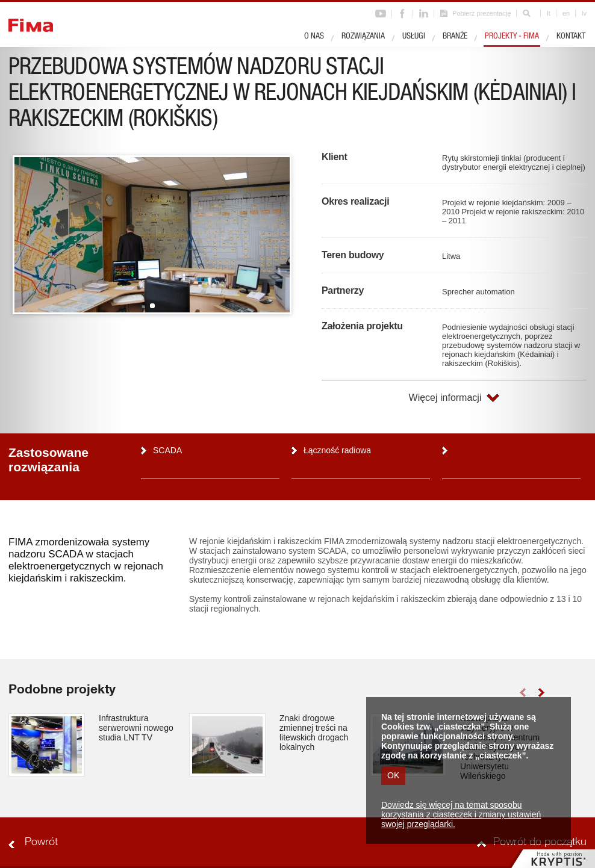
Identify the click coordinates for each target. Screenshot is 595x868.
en (566, 13)
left (522, 693)
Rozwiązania (363, 37)
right (541, 693)
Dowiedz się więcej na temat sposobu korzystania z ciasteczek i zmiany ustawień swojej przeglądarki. (461, 814)
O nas (314, 37)
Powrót (41, 843)
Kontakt (571, 37)
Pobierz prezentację (481, 13)
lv (584, 13)
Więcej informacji (445, 398)
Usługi (414, 37)
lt (549, 13)
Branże (455, 37)
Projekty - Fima (512, 37)
